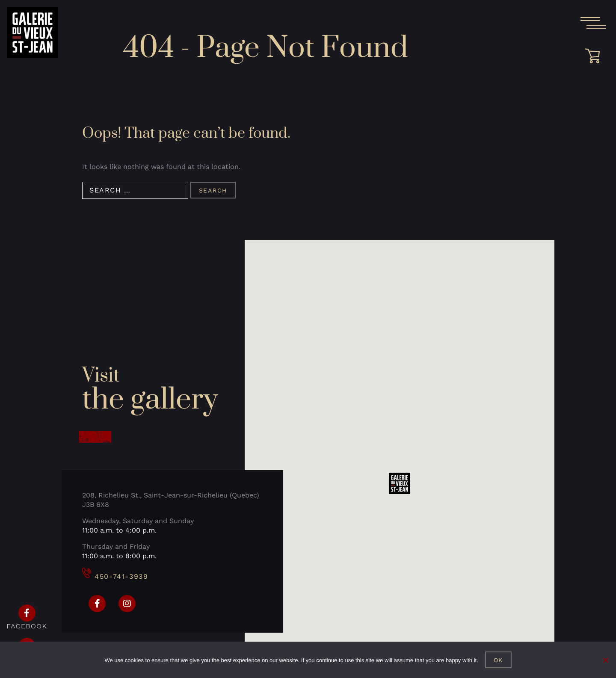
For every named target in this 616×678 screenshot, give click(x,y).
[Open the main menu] (593, 23)
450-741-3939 (115, 576)
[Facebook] (97, 604)
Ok (499, 660)
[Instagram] (127, 604)
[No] (605, 660)
